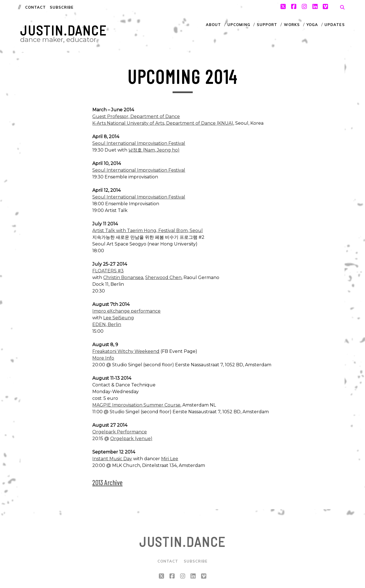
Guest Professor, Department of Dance (136, 116)
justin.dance (63, 30)
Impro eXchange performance (126, 311)
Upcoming (239, 25)
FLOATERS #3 (108, 271)
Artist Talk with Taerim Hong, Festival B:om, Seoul (148, 231)
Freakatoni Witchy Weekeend (126, 351)
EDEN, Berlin (107, 324)
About (213, 25)
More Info (103, 358)
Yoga (312, 25)
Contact (36, 7)
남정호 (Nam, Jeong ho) (154, 150)
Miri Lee (170, 459)
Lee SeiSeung (119, 318)
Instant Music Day (112, 459)
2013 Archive (107, 482)
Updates (335, 25)
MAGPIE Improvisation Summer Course (136, 405)
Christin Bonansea (123, 278)
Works (292, 25)
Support (267, 25)
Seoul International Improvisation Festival (139, 143)
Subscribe (62, 7)
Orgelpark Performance (120, 432)
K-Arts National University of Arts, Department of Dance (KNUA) (163, 123)
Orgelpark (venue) (131, 439)
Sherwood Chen (163, 278)
